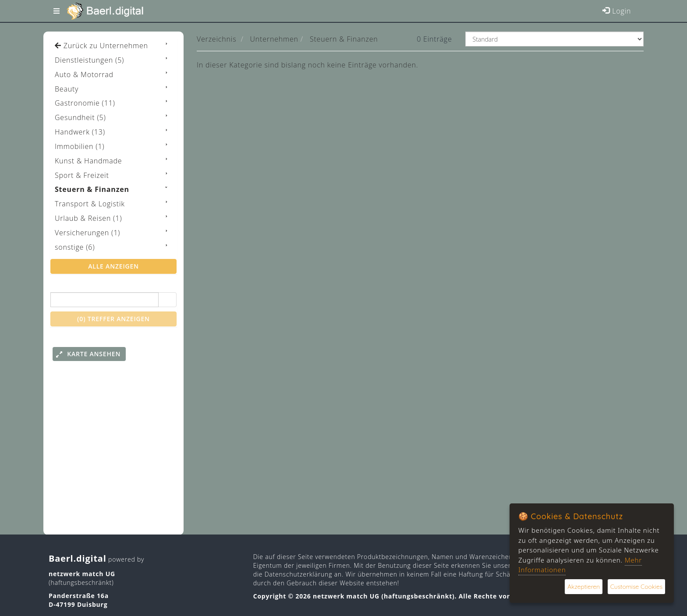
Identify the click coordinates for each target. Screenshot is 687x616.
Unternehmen (274, 39)
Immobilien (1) (80, 146)
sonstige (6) (75, 247)
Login (616, 11)
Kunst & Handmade (88, 161)
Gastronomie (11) (85, 103)
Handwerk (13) (80, 132)
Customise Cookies (636, 587)
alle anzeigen (113, 266)
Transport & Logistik (90, 204)
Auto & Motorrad (84, 74)
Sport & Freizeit (82, 175)
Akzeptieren (583, 587)
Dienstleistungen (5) (89, 60)
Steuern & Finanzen (344, 39)
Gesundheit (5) (80, 117)
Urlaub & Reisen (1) (88, 218)
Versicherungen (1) (87, 233)
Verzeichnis (216, 39)
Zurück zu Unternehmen (101, 46)
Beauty (67, 89)
